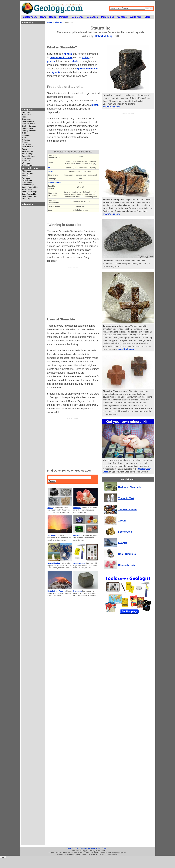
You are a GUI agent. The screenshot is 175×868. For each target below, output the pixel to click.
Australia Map (27, 180)
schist (86, 58)
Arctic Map (26, 176)
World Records (28, 165)
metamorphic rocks (61, 58)
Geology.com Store (29, 131)
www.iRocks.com (111, 107)
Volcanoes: (52, 535)
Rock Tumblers (28, 152)
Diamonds (26, 112)
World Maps (27, 199)
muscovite (92, 69)
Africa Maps (27, 171)
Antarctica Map (28, 173)
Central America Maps (30, 187)
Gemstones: (78, 535)
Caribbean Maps (28, 185)
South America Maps (30, 194)
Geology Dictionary (29, 126)
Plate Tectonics (28, 147)
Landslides (26, 135)
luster (95, 105)
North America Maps (30, 192)
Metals (25, 138)
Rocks (24, 149)
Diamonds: (78, 591)
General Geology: (54, 563)
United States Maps (29, 196)
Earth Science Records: (57, 591)
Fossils (25, 117)
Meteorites (26, 140)
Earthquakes (27, 115)
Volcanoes (26, 161)
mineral (68, 54)
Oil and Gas (27, 145)
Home (50, 22)
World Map (26, 163)
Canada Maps (27, 183)
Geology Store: (79, 563)
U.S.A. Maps (27, 158)
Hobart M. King (104, 36)
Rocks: (50, 508)
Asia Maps (26, 178)
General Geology (28, 122)
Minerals (25, 142)
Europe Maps (27, 190)
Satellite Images (28, 154)
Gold (24, 133)
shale (75, 61)
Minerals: (77, 508)
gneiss (51, 61)
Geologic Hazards (29, 124)
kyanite (56, 72)
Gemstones (26, 119)
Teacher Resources (29, 156)
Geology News (28, 129)
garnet (81, 69)
